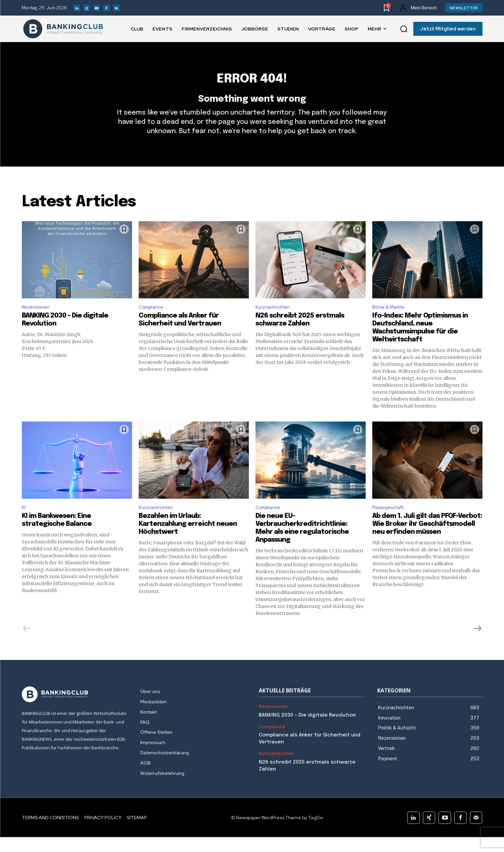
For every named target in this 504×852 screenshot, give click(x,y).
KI (24, 521)
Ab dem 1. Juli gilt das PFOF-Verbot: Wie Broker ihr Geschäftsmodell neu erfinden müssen (427, 539)
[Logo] (63, 29)
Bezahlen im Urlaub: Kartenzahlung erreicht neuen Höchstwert (188, 539)
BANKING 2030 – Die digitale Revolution (307, 730)
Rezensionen (38, 319)
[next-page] (477, 643)
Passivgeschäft (391, 521)
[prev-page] (27, 643)
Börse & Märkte (391, 319)
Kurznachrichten (275, 319)
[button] (404, 29)
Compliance (153, 319)
